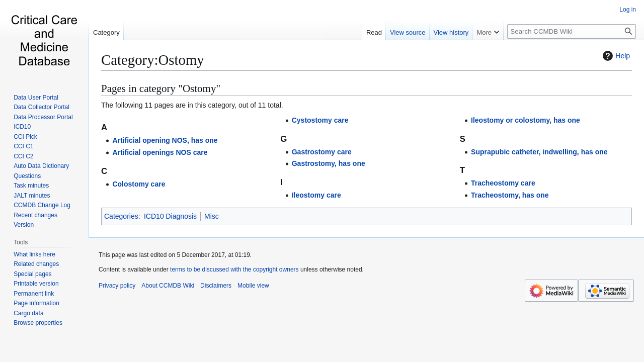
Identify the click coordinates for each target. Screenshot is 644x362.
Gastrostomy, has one (329, 163)
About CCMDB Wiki (168, 286)
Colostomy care (139, 184)
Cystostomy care (320, 120)
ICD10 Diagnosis (170, 216)
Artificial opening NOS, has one (165, 140)
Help (615, 56)
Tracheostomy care (503, 183)
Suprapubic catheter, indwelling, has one (539, 152)
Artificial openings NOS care (160, 152)
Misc (212, 216)
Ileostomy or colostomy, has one (526, 120)
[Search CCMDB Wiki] (572, 31)
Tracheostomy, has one (510, 195)
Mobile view (253, 286)
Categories (121, 216)
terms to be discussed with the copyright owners (234, 269)
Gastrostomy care (322, 152)
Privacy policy (117, 286)
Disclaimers (216, 286)
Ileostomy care (316, 195)
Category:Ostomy (153, 60)
